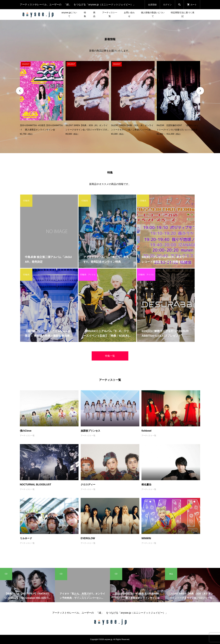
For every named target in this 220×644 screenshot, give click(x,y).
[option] (42, 98)
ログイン (167, 5)
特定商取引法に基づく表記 (183, 14)
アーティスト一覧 (110, 14)
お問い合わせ (129, 14)
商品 (94, 14)
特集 (85, 14)
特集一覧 (110, 356)
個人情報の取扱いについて (153, 14)
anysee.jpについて (69, 14)
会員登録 (152, 5)
